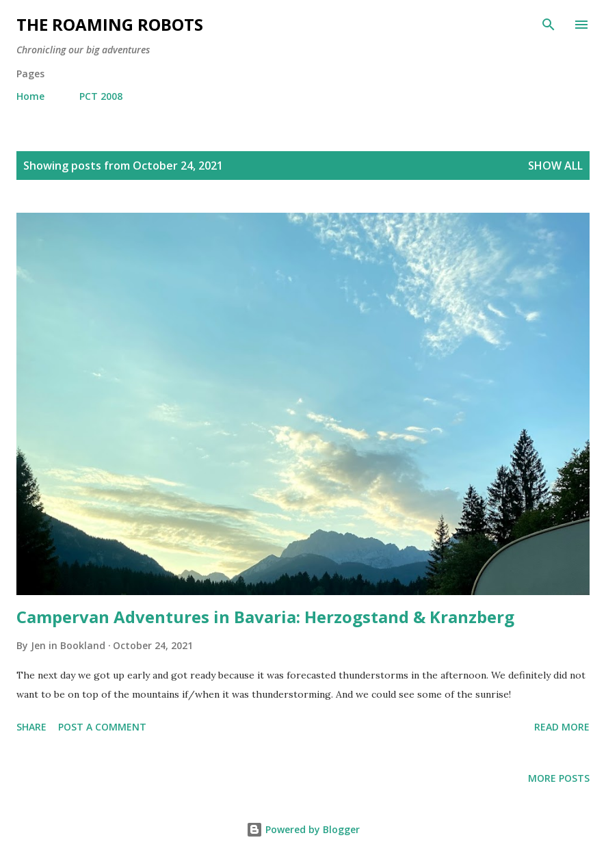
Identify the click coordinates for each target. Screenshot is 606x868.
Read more (562, 727)
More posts (559, 778)
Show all (555, 166)
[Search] (549, 25)
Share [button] (31, 727)
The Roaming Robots (110, 24)
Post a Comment (102, 727)
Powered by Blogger (303, 829)
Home (30, 96)
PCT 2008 (101, 96)
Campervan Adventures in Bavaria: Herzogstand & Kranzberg (265, 617)
